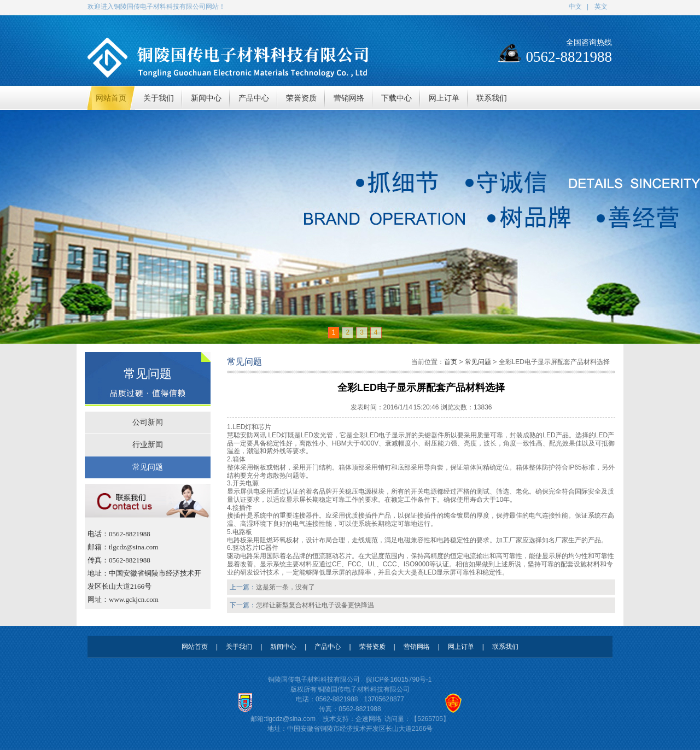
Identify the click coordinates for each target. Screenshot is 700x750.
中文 (575, 7)
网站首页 (195, 647)
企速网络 (369, 719)
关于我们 (239, 647)
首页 (451, 362)
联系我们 (505, 647)
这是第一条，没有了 (285, 587)
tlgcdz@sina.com (290, 719)
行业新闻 (148, 445)
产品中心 (328, 647)
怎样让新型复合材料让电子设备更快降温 (315, 605)
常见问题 (148, 467)
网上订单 (461, 647)
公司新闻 (148, 422)
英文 (601, 7)
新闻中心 (283, 647)
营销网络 (417, 647)
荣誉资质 (372, 647)
